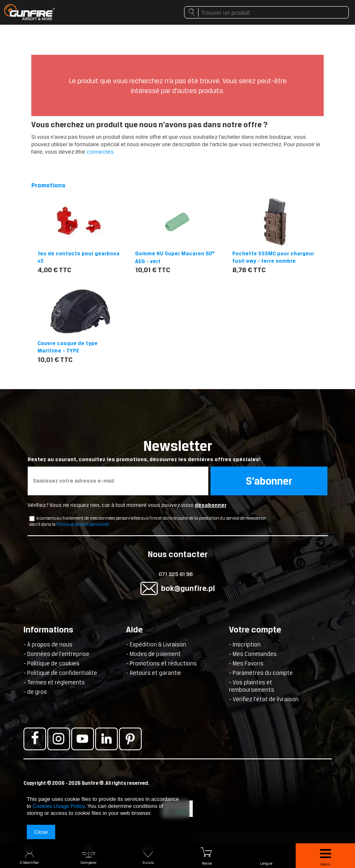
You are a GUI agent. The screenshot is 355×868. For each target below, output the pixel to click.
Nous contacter (178, 555)
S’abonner (269, 481)
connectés (100, 152)
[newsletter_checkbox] (32, 519)
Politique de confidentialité (83, 524)
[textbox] (266, 12)
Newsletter (178, 450)
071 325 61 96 (176, 574)
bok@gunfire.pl (188, 588)
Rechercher (191, 14)
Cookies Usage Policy (58, 806)
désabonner (211, 505)
